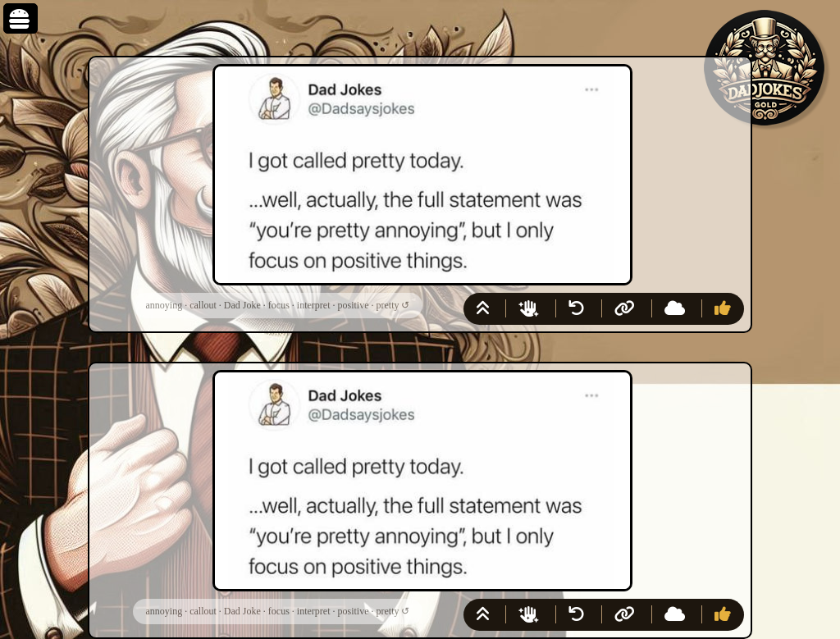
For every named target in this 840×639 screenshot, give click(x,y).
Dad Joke (242, 305)
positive (353, 305)
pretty (387, 305)
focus (279, 305)
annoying (164, 305)
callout (203, 305)
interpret (314, 305)
